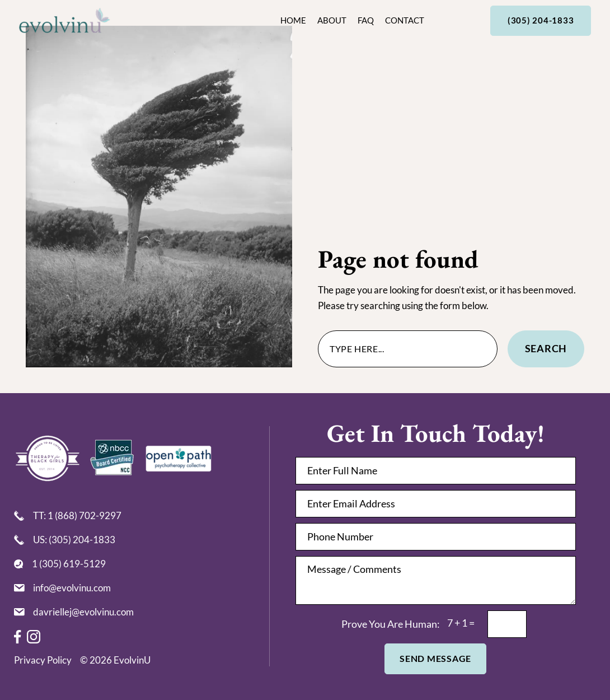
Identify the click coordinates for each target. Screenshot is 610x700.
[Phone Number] (436, 537)
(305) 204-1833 (541, 20)
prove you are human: (391, 624)
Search (546, 348)
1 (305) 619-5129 (69, 564)
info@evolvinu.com (72, 588)
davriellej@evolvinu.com (83, 612)
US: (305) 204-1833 (74, 540)
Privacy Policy (43, 660)
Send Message (435, 658)
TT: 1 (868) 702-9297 (77, 515)
